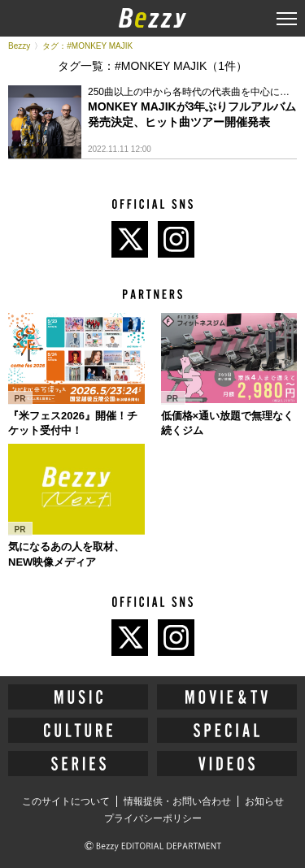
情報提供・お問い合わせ (177, 801)
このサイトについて (66, 801)
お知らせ (264, 801)
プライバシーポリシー (153, 818)
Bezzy (19, 46)
